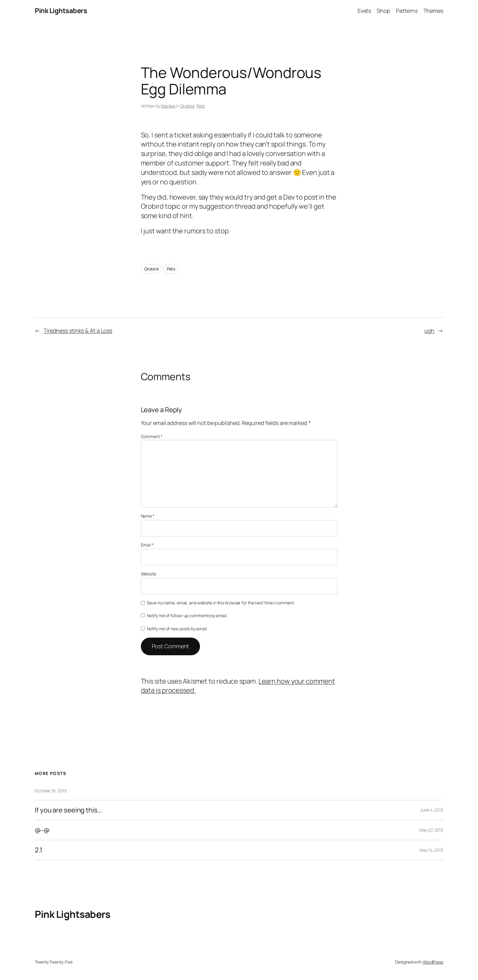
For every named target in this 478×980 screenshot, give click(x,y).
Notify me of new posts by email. (177, 629)
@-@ (42, 830)
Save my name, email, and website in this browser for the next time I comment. (221, 603)
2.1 (39, 850)
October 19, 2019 (51, 791)
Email (147, 545)
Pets (201, 106)
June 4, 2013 (432, 810)
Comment (152, 436)
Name (148, 516)
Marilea (168, 106)
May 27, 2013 (431, 830)
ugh (429, 331)
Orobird (187, 106)
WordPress (433, 962)
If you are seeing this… (68, 810)
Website (148, 574)
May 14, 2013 (431, 850)
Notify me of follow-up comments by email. (187, 616)
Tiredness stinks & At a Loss (78, 331)
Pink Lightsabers (61, 11)
